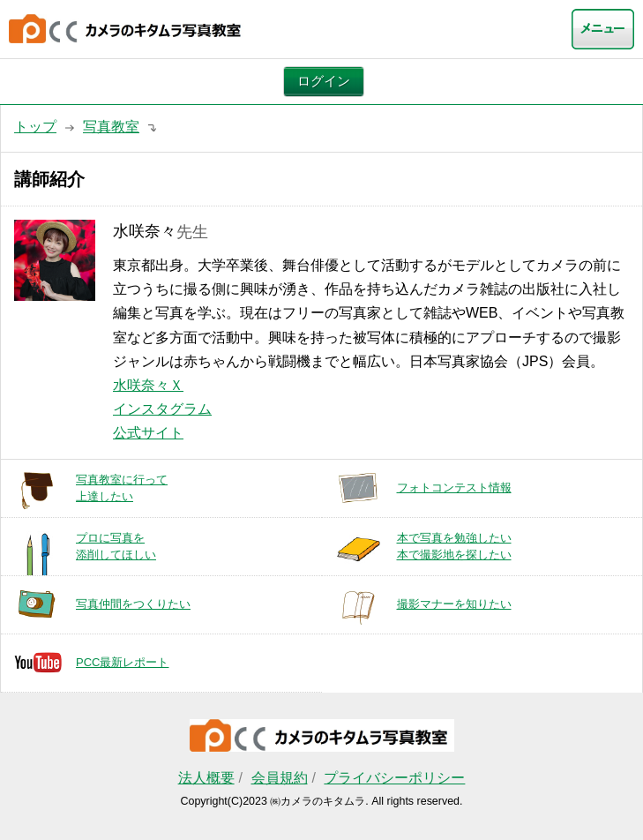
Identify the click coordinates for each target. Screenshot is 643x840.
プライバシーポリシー (394, 778)
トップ (35, 127)
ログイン (324, 81)
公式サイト (148, 433)
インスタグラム (162, 409)
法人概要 (206, 778)
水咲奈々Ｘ (148, 385)
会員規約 (280, 778)
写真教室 (111, 127)
